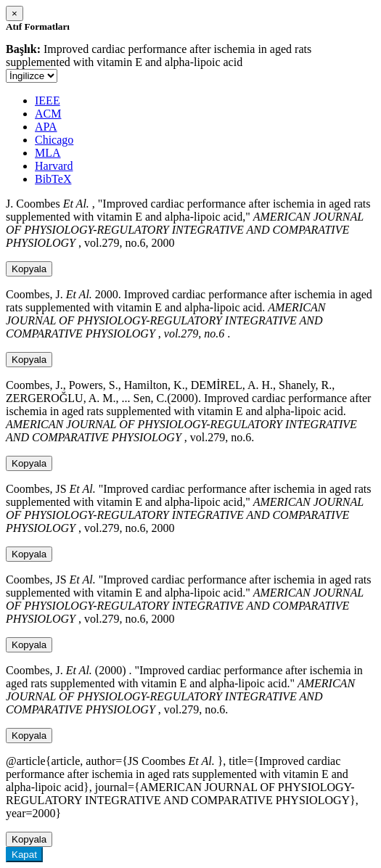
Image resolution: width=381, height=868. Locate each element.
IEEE (48, 101)
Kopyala (29, 269)
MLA (48, 153)
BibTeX (53, 179)
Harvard (54, 166)
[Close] (15, 13)
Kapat (24, 855)
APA (46, 127)
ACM (48, 114)
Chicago (54, 140)
